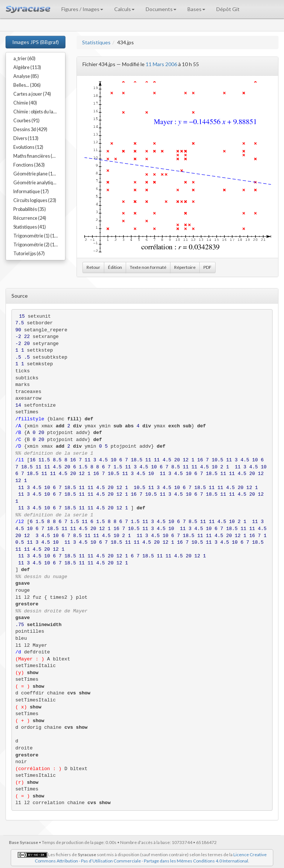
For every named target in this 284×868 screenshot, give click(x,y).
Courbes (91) (26, 121)
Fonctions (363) (29, 165)
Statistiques (96, 42)
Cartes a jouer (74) (32, 94)
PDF (207, 267)
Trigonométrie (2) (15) (36, 245)
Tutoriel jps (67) (29, 254)
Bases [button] (196, 9)
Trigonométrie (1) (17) (36, 236)
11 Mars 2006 (161, 64)
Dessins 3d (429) (30, 129)
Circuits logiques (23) (35, 200)
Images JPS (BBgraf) (35, 42)
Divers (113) (26, 138)
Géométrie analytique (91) (39, 183)
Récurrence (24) (30, 218)
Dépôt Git (228, 9)
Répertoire (185, 267)
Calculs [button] (124, 9)
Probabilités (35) (30, 209)
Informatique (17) (31, 192)
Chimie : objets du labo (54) (39, 112)
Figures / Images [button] (82, 9)
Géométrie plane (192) (36, 174)
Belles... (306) (27, 85)
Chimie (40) (25, 103)
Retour (93, 267)
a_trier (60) (24, 59)
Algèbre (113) (27, 67)
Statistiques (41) (30, 227)
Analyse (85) (26, 76)
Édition (115, 267)
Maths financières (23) (36, 156)
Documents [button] (161, 9)
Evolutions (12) (28, 147)
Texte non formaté (148, 267)
